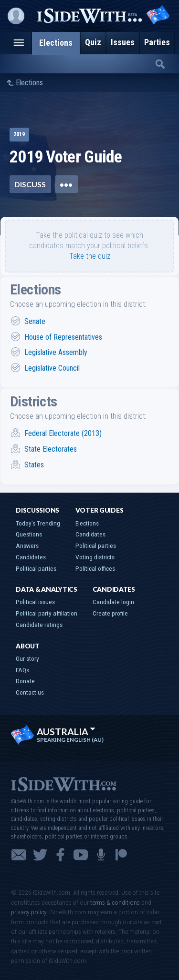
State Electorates (51, 449)
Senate (35, 321)
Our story (27, 658)
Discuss (30, 184)
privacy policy (29, 912)
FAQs (22, 670)
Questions (29, 534)
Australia (66, 732)
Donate (25, 681)
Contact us (30, 692)
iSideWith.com (63, 783)
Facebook (60, 855)
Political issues (35, 602)
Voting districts (95, 557)
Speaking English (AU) (70, 740)
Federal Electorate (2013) (63, 433)
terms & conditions (115, 902)
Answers (27, 546)
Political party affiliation (47, 613)
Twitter (40, 855)
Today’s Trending (38, 523)
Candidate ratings (39, 625)
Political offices (95, 568)
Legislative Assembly (56, 352)
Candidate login (113, 602)
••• (66, 184)
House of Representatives (63, 337)
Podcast (101, 855)
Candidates (31, 557)
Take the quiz (90, 256)
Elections (29, 83)
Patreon (121, 855)
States (34, 465)
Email (19, 855)
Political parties (36, 568)
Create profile (110, 613)
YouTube (81, 855)
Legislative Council (52, 368)
